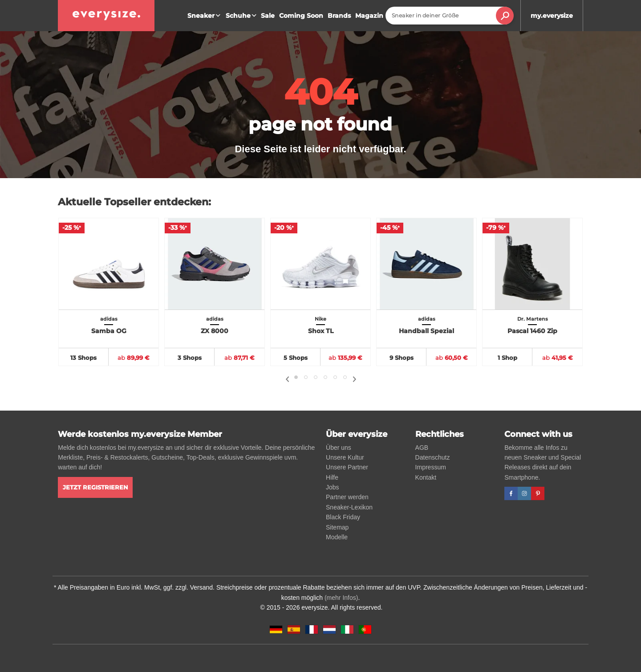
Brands (339, 16)
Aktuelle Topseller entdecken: (134, 202)
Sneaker (205, 16)
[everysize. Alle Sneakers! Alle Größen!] (106, 16)
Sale (268, 16)
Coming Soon (301, 16)
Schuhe (242, 16)
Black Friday (343, 517)
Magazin (369, 16)
